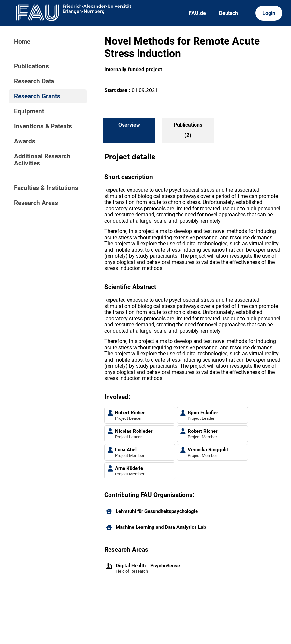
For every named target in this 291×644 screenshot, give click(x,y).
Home (22, 42)
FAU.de (197, 13)
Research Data (34, 81)
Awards (25, 141)
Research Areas (36, 203)
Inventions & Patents (43, 126)
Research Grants (37, 96)
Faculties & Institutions (46, 188)
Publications (31, 66)
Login (269, 13)
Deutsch (228, 13)
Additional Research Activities (42, 160)
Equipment (29, 111)
